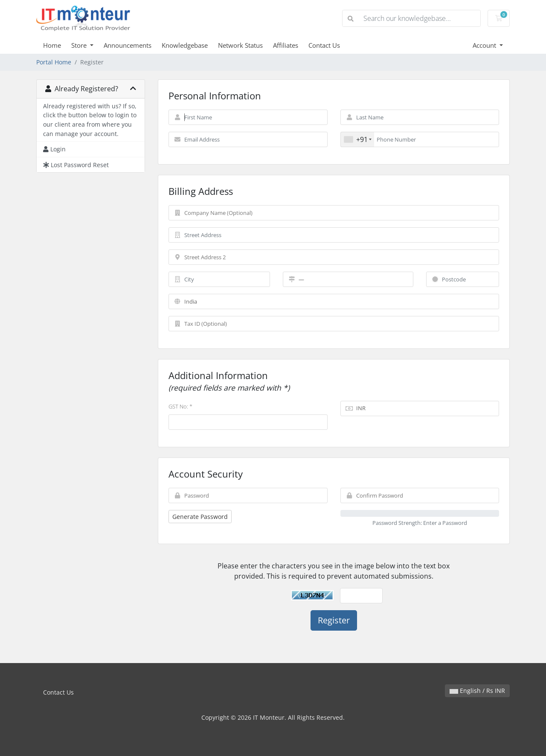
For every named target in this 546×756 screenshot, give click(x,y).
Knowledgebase (185, 45)
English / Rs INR (477, 691)
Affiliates (286, 45)
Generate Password (200, 517)
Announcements (128, 45)
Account (485, 45)
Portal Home (54, 62)
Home (52, 45)
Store (80, 45)
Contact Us (324, 45)
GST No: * (180, 406)
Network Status (240, 45)
